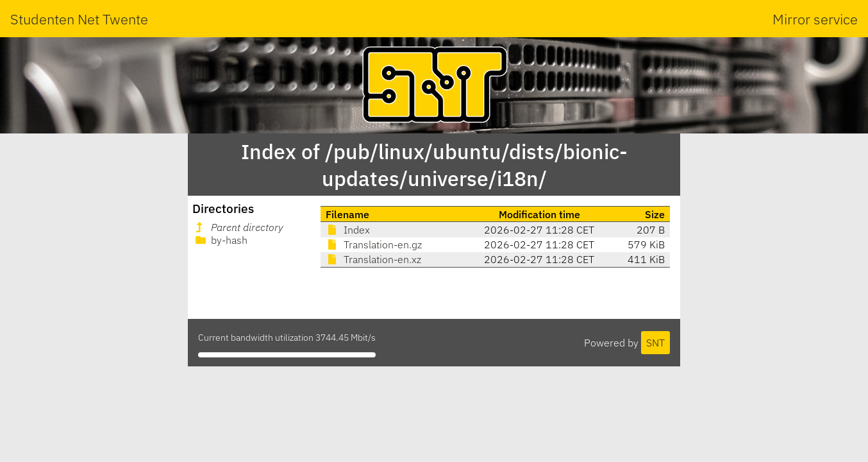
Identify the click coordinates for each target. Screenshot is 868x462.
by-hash (220, 240)
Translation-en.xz (373, 259)
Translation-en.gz (374, 244)
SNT (655, 343)
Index (348, 230)
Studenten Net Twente (79, 19)
